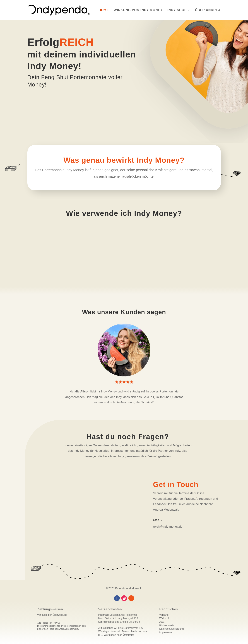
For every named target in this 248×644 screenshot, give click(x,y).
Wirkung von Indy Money (138, 10)
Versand (164, 615)
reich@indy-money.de (168, 527)
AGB (162, 622)
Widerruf (164, 618)
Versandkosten (110, 609)
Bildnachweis (167, 625)
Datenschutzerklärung (172, 629)
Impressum (166, 632)
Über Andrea (208, 10)
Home (104, 10)
